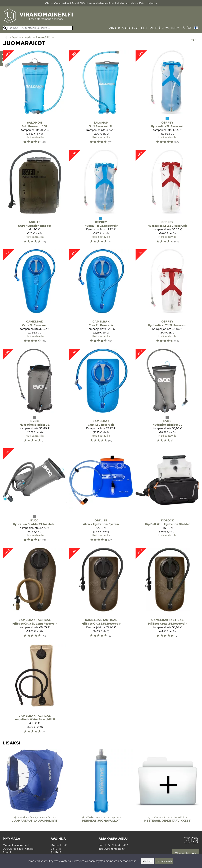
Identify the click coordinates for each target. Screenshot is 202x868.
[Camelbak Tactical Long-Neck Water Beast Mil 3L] (35, 690)
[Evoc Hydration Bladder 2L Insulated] (35, 497)
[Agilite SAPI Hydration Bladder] (35, 198)
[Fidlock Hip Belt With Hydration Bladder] (167, 497)
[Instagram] (195, 841)
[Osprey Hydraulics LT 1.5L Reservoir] (167, 298)
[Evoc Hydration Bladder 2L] (167, 397)
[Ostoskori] (189, 28)
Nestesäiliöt (45, 37)
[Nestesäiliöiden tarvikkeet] (167, 789)
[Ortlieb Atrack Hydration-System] (101, 497)
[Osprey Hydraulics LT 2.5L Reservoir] (167, 198)
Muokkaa (147, 861)
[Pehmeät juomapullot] (101, 789)
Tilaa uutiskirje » (186, 853)
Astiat (30, 37)
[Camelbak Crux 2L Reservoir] (101, 298)
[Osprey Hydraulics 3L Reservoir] (167, 99)
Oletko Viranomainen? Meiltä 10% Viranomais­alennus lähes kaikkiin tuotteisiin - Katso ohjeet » (101, 3)
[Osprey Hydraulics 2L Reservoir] (101, 198)
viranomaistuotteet (128, 28)
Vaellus (18, 37)
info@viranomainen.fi (112, 849)
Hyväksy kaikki (164, 861)
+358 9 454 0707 (116, 845)
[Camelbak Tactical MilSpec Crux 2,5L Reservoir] (101, 594)
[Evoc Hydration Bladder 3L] (35, 397)
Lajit (7, 37)
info (175, 28)
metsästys (159, 28)
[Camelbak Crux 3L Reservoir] (35, 298)
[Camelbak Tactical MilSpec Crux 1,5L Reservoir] (167, 594)
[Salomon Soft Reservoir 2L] (101, 99)
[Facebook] (187, 841)
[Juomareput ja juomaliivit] (35, 789)
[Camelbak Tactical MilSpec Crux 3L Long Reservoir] (35, 594)
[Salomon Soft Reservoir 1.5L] (35, 99)
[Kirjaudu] (183, 28)
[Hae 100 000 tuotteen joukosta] (38, 28)
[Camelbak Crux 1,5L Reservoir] (101, 397)
